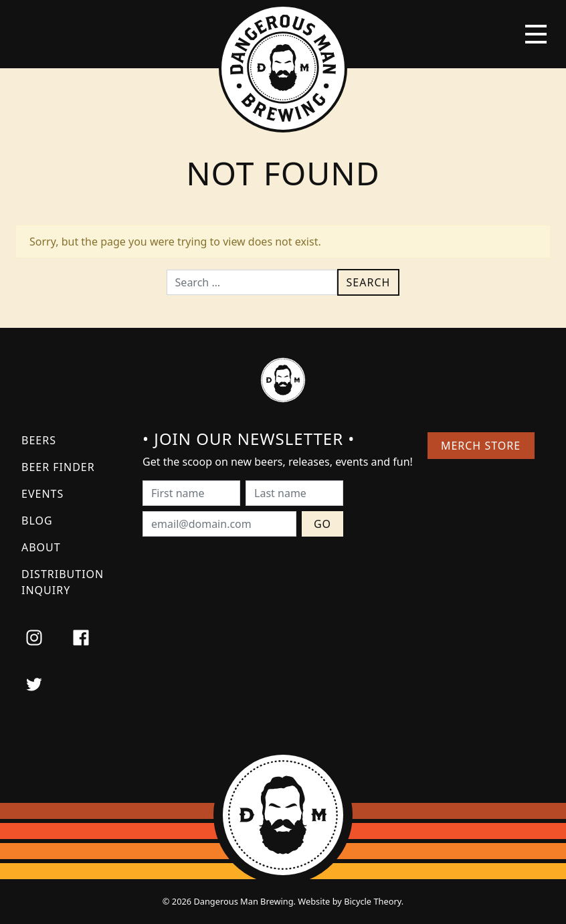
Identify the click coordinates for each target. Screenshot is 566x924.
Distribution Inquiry (63, 582)
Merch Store (481, 446)
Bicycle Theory (373, 901)
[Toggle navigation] (536, 34)
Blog (37, 521)
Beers (39, 440)
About (41, 547)
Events (42, 494)
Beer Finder (58, 467)
